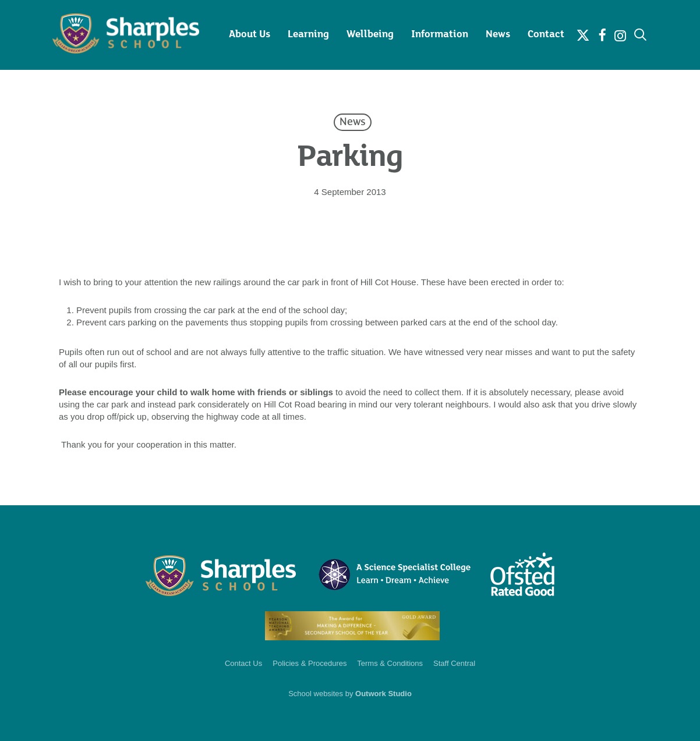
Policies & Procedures (310, 663)
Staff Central (454, 663)
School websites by (350, 694)
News (353, 122)
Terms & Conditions (390, 663)
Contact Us (243, 663)
